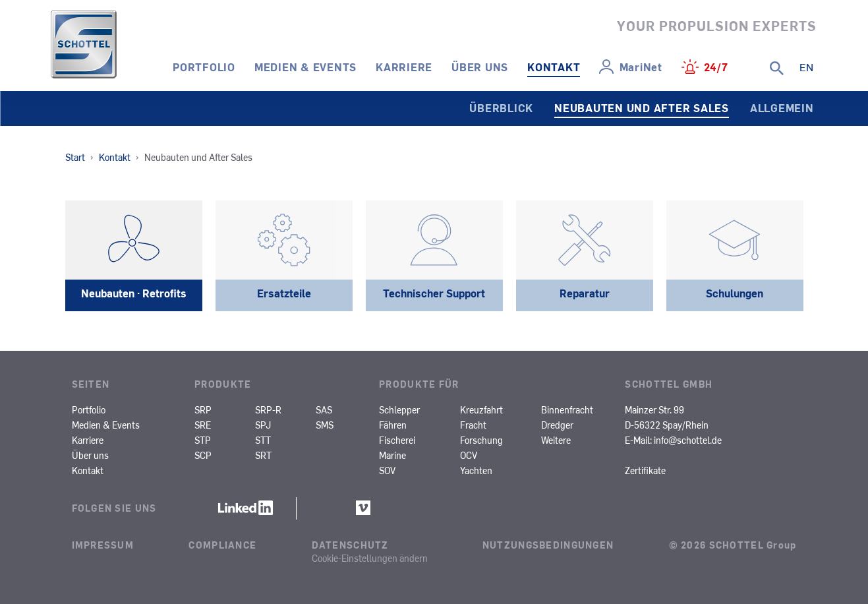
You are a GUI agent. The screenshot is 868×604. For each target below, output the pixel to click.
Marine (392, 455)
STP (203, 440)
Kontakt (554, 67)
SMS (325, 425)
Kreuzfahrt (481, 409)
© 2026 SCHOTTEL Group (733, 545)
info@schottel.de (688, 440)
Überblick (501, 107)
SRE (203, 425)
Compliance (222, 545)
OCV (469, 455)
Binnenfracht (567, 409)
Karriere (404, 67)
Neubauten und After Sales (642, 107)
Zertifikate (645, 470)
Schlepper (399, 409)
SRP (203, 409)
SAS (324, 409)
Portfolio (204, 67)
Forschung (481, 440)
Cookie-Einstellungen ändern (370, 558)
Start (75, 157)
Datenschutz (350, 545)
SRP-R (268, 409)
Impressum (103, 545)
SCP (203, 455)
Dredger (557, 425)
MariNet (641, 67)
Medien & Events (305, 67)
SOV (387, 470)
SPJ (263, 425)
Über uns (480, 67)
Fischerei (397, 440)
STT (263, 440)
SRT (263, 455)
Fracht (473, 425)
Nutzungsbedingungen (548, 545)
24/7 (716, 67)
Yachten (476, 470)
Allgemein (782, 107)
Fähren (393, 425)
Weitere (556, 440)
